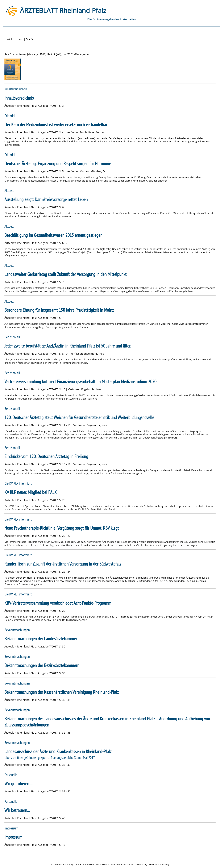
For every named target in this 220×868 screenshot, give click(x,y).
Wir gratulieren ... (19, 784)
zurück (9, 39)
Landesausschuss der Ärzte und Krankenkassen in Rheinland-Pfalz (58, 751)
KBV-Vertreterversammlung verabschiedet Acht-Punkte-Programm (58, 603)
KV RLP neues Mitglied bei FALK (31, 492)
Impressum (13, 837)
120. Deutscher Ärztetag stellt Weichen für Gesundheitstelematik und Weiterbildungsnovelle (79, 417)
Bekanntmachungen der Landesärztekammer (41, 639)
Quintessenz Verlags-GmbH (67, 865)
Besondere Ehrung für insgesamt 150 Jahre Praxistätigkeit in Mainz (59, 310)
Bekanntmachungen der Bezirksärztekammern (42, 665)
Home (19, 39)
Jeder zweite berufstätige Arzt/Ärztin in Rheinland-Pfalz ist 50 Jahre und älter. (68, 346)
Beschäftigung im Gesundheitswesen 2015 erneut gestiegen (53, 235)
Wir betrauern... (17, 810)
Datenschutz (103, 865)
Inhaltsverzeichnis (19, 98)
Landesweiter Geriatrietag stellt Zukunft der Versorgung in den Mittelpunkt (65, 274)
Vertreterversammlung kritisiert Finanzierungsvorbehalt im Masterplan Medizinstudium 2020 (80, 382)
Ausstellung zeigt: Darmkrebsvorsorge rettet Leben (46, 199)
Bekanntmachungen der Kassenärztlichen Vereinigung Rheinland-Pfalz (62, 692)
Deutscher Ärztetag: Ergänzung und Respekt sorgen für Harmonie (58, 164)
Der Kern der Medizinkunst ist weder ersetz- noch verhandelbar (56, 125)
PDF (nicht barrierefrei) (136, 865)
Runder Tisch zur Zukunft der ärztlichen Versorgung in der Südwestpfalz (63, 564)
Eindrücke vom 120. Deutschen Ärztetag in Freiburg (46, 456)
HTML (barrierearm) (159, 865)
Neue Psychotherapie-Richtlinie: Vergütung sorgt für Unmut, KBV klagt (62, 528)
